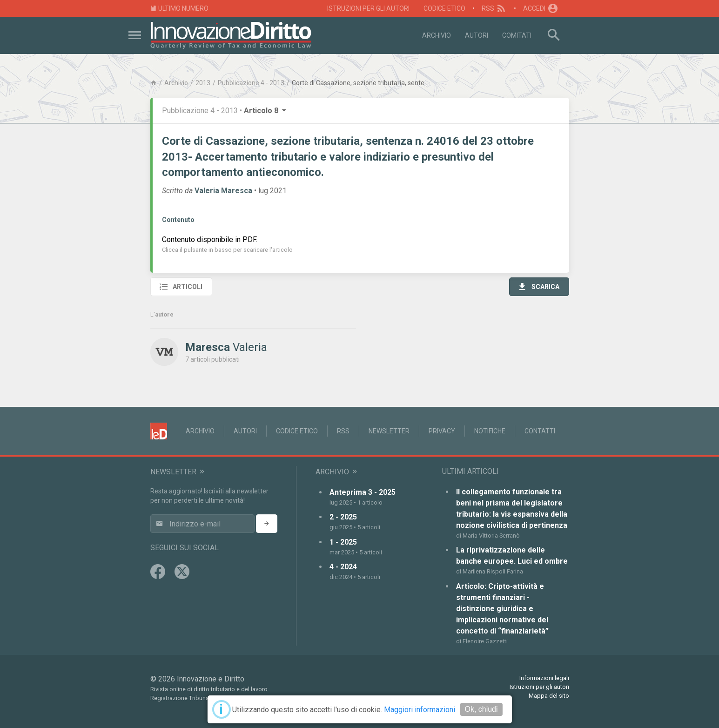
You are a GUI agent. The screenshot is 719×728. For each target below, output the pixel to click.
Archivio (437, 35)
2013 (203, 83)
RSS (494, 8)
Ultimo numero (180, 9)
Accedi (541, 8)
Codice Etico (444, 8)
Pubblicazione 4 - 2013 (251, 83)
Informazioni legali (544, 678)
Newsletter (389, 431)
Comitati (517, 35)
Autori (477, 35)
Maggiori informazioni (420, 710)
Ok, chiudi (481, 709)
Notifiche (490, 431)
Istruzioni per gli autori (368, 8)
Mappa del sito (549, 696)
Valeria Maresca (223, 191)
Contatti (540, 431)
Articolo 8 (266, 111)
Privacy (442, 431)
